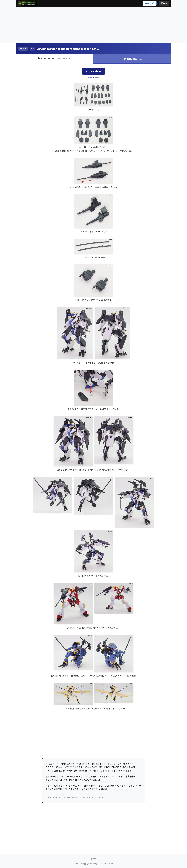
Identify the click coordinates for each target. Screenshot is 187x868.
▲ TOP (94, 859)
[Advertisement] (94, 25)
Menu (164, 3)
